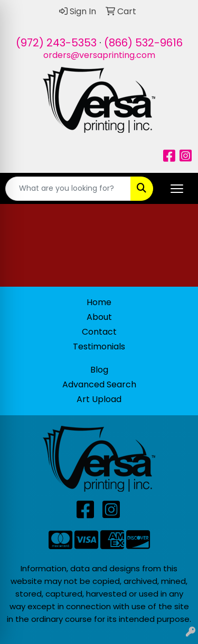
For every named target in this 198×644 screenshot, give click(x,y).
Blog (99, 370)
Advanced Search (99, 384)
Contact (99, 332)
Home (99, 302)
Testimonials (99, 347)
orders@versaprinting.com (99, 55)
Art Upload (99, 399)
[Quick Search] (68, 189)
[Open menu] (177, 189)
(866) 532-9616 (143, 43)
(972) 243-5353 (56, 43)
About (99, 317)
